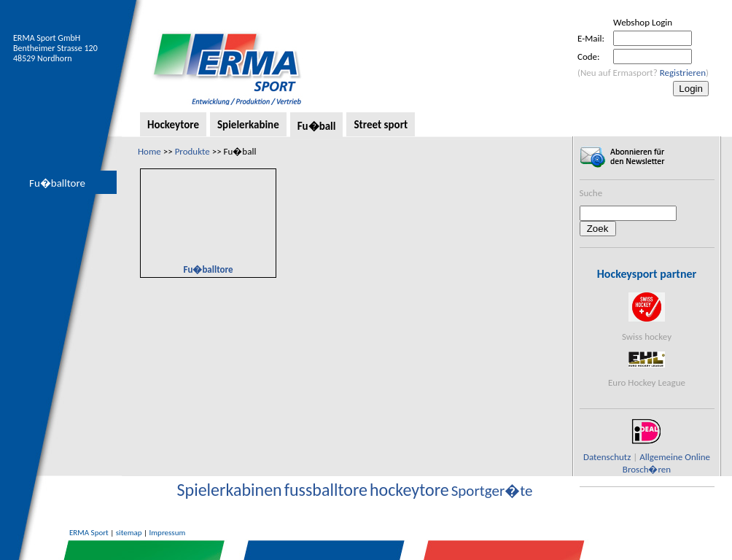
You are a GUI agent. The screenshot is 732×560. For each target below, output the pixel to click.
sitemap (129, 533)
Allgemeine (661, 457)
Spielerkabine (248, 125)
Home (149, 151)
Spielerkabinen (230, 490)
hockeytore (409, 490)
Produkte (192, 151)
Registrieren (683, 73)
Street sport (381, 125)
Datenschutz (607, 457)
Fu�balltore (57, 183)
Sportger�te (492, 491)
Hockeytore (173, 125)
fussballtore (326, 490)
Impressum (168, 533)
